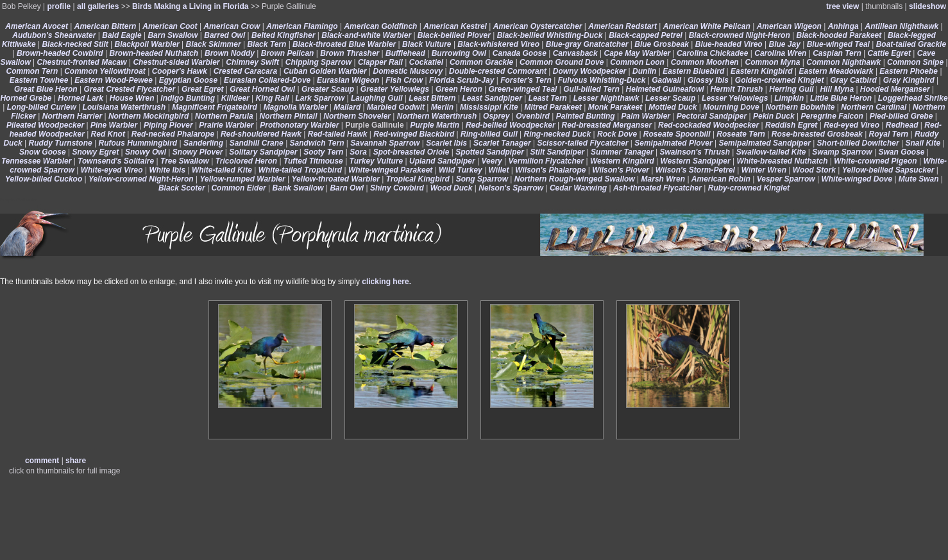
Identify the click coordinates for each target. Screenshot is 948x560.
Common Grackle (481, 62)
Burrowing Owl (459, 53)
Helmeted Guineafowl (665, 89)
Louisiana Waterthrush (124, 107)
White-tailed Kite (222, 170)
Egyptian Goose (188, 80)
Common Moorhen (705, 62)
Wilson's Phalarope (550, 170)
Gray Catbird (853, 80)
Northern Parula (224, 116)
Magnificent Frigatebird (215, 107)
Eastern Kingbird (762, 71)
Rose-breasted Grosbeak (817, 134)
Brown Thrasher (350, 53)
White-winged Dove (857, 179)
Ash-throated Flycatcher (657, 188)
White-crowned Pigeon (875, 161)
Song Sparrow (482, 179)
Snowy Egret (96, 152)
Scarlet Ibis (446, 143)
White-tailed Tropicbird (300, 170)
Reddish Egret (791, 125)
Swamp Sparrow (842, 152)
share (76, 461)
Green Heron (459, 89)
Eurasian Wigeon (348, 80)
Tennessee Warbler (36, 161)
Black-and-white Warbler (366, 35)
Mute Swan (919, 179)
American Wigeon (789, 26)
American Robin (721, 179)
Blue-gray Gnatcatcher (587, 44)
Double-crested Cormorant (498, 71)
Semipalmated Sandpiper (764, 143)
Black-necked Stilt (75, 44)
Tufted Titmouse (313, 161)
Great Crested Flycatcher (129, 89)
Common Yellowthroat (105, 71)
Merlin (442, 107)
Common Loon (637, 62)
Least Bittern (432, 98)
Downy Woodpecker (589, 71)
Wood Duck (452, 188)
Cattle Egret (889, 53)
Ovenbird (533, 116)
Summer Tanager (622, 152)
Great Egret (202, 89)
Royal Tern (889, 134)
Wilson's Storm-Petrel (695, 170)
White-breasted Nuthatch (782, 161)
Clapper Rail (380, 62)
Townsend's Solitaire (116, 161)
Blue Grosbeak (662, 44)
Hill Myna (837, 89)
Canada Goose (520, 53)
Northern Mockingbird (148, 116)
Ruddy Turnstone (61, 143)
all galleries (98, 6)
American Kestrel (455, 26)
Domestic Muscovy (408, 71)
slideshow (927, 6)
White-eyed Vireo (112, 170)
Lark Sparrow (320, 98)
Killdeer (235, 98)
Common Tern (32, 71)
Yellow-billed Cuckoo (44, 179)
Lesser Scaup (670, 98)
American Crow (232, 26)
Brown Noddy (230, 53)
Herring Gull (791, 89)
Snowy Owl (146, 152)
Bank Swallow (298, 188)
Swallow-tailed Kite (771, 152)
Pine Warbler (114, 125)
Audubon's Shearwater (54, 35)
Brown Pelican (288, 53)
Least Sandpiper (492, 98)
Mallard (347, 107)
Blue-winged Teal (838, 44)
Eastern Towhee (39, 80)
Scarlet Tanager (502, 143)
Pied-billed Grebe (901, 116)
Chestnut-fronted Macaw (82, 62)
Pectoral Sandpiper (712, 116)
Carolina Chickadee (712, 53)
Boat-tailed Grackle (911, 44)
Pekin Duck (774, 116)
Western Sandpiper (696, 161)
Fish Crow (404, 80)
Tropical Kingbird (418, 179)
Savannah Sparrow (385, 143)
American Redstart (622, 26)
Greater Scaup (328, 89)
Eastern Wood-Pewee (114, 80)
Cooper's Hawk (180, 71)
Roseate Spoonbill (677, 134)
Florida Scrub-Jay (461, 80)
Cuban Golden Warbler (325, 71)
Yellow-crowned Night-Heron (141, 179)
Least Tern (548, 98)
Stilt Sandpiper (558, 152)
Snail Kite (923, 143)
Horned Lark (80, 98)
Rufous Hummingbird (138, 143)
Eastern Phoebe (909, 71)
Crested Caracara (245, 71)
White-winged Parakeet (390, 170)
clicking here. (386, 282)
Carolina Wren (780, 53)
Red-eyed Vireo (851, 125)
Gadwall (666, 80)
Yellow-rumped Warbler (242, 179)
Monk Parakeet (615, 107)
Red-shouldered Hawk (261, 134)
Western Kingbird (622, 161)
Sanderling (203, 143)
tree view (842, 6)
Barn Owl (347, 188)
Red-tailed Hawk (338, 134)
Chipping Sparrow (318, 62)
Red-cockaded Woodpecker (708, 125)
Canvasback (575, 53)
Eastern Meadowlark (836, 71)
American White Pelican (707, 26)
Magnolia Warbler (296, 107)
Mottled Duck (673, 107)
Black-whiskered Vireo (498, 44)
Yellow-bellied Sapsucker (888, 170)
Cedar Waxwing (578, 188)
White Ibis (167, 170)
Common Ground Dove (562, 62)
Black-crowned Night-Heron (740, 35)
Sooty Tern (323, 152)
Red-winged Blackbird (414, 134)
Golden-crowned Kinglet (780, 80)
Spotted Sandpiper (490, 152)
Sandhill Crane (257, 143)
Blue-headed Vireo (729, 44)
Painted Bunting (586, 116)
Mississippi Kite (489, 107)
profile (59, 6)
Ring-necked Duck (558, 134)
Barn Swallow (173, 35)
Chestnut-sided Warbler (176, 62)
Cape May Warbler (637, 53)
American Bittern (106, 26)
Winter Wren (764, 170)
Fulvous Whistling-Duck (602, 80)
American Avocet (37, 26)
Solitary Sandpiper (263, 152)
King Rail (273, 98)
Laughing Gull (377, 98)
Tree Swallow (185, 161)
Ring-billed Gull (489, 134)
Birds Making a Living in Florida (190, 6)
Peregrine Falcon (832, 116)
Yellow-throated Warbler (336, 179)
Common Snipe (915, 62)
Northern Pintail (289, 116)
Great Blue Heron (46, 89)
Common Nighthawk (843, 62)
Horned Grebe (26, 98)
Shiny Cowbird (397, 188)
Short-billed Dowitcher (858, 143)
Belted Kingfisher (283, 35)
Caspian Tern (837, 53)
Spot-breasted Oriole (411, 152)
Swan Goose (901, 152)
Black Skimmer (214, 44)
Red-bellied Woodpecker (511, 125)
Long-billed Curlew (42, 107)
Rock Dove (617, 134)
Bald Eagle (122, 35)
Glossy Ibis (708, 80)
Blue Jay (785, 44)
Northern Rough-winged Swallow (575, 179)
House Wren (132, 98)
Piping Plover (168, 125)
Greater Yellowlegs (395, 89)
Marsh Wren (663, 179)
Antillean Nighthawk (901, 26)
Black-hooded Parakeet (839, 35)
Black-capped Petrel (646, 35)
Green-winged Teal (523, 89)
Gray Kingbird (909, 80)
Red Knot (108, 134)
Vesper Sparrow (786, 179)
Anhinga (843, 26)
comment (42, 461)
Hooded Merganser (895, 89)
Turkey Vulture (377, 161)
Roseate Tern (741, 134)
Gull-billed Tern (591, 89)
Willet (499, 170)
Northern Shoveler (357, 116)
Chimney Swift (252, 62)
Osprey (496, 116)
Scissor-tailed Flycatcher (582, 143)
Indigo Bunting (188, 98)
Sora (358, 152)
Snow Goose (43, 152)
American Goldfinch (380, 26)
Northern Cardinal (874, 107)
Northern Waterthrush (437, 116)
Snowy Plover (198, 152)
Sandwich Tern (317, 143)
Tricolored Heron (246, 161)
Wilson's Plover (621, 170)
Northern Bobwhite (800, 107)
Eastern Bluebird (693, 71)
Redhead (902, 125)
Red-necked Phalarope (173, 134)
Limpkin (789, 98)
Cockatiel (426, 62)
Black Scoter (182, 188)
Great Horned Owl (262, 89)
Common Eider (238, 188)
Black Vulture (427, 44)
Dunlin (644, 71)
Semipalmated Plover (673, 143)
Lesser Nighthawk (606, 98)
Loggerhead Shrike (913, 98)
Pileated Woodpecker (45, 125)
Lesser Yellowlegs (735, 98)
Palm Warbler (646, 116)
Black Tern (267, 44)
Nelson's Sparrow (511, 188)
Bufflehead (405, 53)
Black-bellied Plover (454, 35)
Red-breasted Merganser (607, 125)
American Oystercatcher (538, 26)
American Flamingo (302, 26)
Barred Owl (224, 35)
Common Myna (772, 62)
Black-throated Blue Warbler (344, 44)
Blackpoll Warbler (147, 44)
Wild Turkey (461, 170)
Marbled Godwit (396, 107)
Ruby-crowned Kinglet (749, 188)
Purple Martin (435, 125)
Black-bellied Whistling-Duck (550, 35)
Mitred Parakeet (553, 107)
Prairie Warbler (226, 125)
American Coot (170, 26)
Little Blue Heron (841, 98)
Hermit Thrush (736, 89)
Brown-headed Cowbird (60, 53)
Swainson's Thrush (695, 152)
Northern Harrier (72, 116)
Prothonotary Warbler (299, 125)
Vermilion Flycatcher (546, 161)
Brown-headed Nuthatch (154, 53)
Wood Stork (814, 170)
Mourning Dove (731, 107)
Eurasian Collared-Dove (267, 80)
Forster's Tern (526, 80)
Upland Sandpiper (442, 161)
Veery (491, 161)
